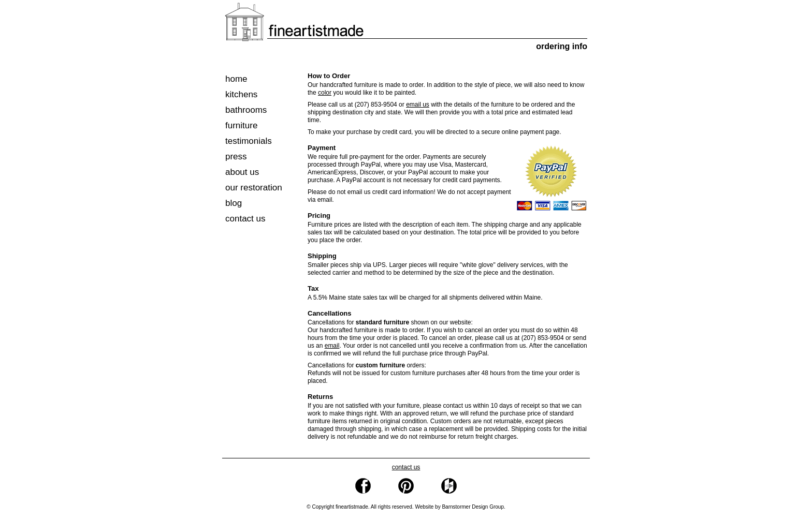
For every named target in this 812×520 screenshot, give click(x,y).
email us (418, 105)
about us (242, 172)
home (236, 79)
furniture (241, 125)
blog (234, 203)
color (325, 93)
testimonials (249, 141)
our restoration (254, 188)
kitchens (241, 94)
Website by (459, 507)
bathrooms (246, 110)
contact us (245, 219)
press (236, 157)
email (332, 346)
